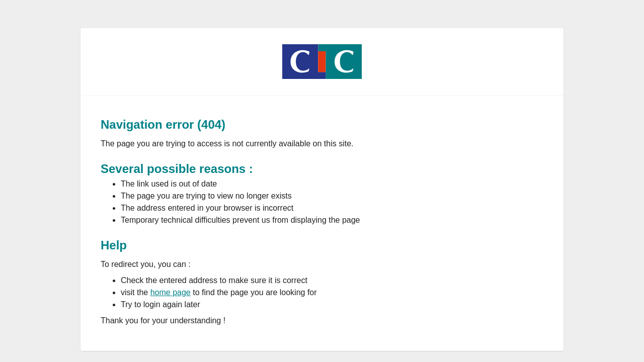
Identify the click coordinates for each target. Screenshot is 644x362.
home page (171, 292)
